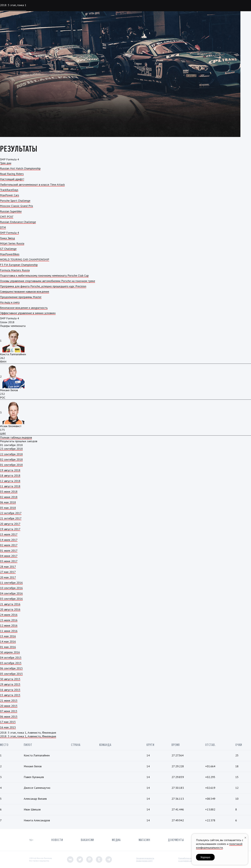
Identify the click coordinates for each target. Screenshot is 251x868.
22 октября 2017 (11, 513)
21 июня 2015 (9, 700)
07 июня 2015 (9, 711)
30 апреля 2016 (10, 652)
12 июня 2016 (9, 625)
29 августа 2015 (10, 684)
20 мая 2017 (8, 577)
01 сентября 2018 (11, 465)
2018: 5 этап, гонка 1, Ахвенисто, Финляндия (28, 736)
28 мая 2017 (8, 567)
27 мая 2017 (8, 572)
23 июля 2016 (9, 620)
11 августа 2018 (10, 486)
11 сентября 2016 (11, 583)
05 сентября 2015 (11, 674)
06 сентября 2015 (11, 668)
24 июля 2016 (9, 615)
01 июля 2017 (9, 551)
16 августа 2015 (10, 690)
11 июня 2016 (9, 631)
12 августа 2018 (10, 481)
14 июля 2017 (9, 540)
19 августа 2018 (10, 470)
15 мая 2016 (8, 636)
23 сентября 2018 (11, 449)
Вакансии (87, 840)
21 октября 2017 (11, 518)
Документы (176, 840)
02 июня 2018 (9, 497)
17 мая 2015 (8, 722)
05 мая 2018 (8, 508)
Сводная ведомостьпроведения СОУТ (145, 859)
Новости (57, 840)
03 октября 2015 (11, 663)
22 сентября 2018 (11, 454)
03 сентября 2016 (11, 599)
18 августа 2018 (10, 475)
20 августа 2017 (10, 524)
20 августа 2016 (10, 609)
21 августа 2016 (10, 604)
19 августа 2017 (10, 529)
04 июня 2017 (9, 556)
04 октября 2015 (11, 657)
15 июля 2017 (9, 534)
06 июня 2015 (9, 717)
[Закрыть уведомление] (245, 837)
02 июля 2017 (9, 545)
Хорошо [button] (205, 857)
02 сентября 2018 (11, 459)
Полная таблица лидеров (16, 437)
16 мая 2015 (8, 727)
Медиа (116, 840)
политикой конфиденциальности (219, 846)
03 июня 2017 (9, 561)
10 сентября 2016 (11, 588)
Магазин (144, 840)
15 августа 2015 (10, 695)
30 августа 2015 (10, 679)
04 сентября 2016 (11, 593)
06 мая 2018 (8, 502)
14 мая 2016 (8, 641)
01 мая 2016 (8, 647)
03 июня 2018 (9, 491)
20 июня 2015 (9, 706)
